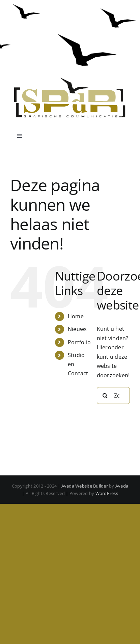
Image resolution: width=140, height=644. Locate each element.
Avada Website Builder (85, 486)
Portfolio (79, 342)
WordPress (107, 493)
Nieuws (77, 329)
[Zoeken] (105, 396)
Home (76, 316)
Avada (122, 486)
